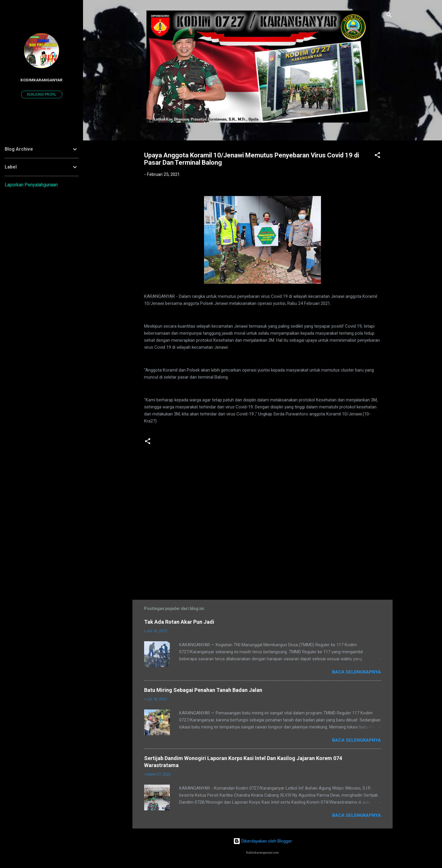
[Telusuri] (389, 16)
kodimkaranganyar (42, 80)
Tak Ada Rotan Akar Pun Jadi (179, 622)
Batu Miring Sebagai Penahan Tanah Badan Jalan (203, 690)
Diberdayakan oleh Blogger (263, 841)
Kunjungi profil (42, 94)
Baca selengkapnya (356, 672)
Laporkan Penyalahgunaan (31, 185)
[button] (377, 156)
